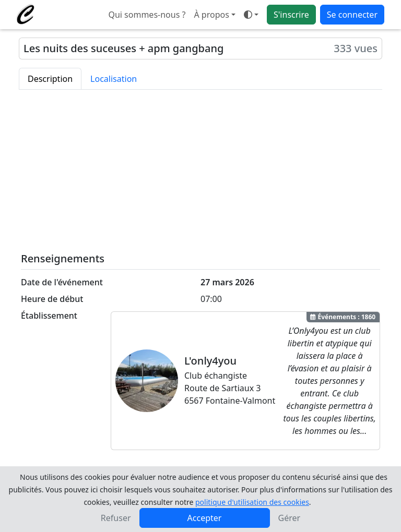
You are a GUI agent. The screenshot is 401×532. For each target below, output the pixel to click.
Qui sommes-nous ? (147, 15)
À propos (211, 15)
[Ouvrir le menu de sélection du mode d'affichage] (251, 15)
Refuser (116, 518)
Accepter (205, 518)
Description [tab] (50, 79)
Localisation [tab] (114, 79)
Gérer (290, 518)
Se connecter (352, 15)
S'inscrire (291, 15)
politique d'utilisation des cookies (252, 502)
